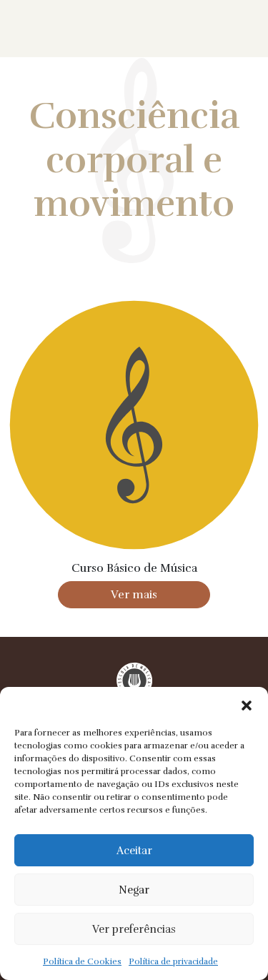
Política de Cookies (82, 961)
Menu (234, 29)
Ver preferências (134, 929)
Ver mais (134, 595)
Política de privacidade (173, 961)
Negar (134, 890)
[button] (247, 705)
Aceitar (134, 851)
